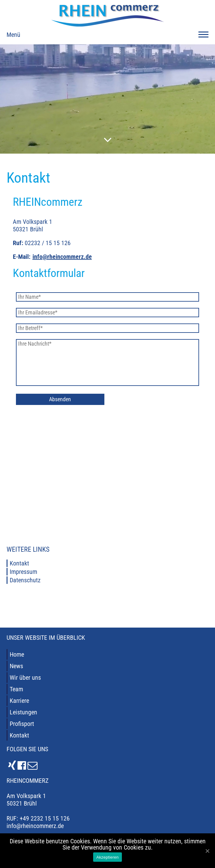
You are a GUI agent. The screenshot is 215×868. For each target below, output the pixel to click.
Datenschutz (25, 580)
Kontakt (19, 563)
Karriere (19, 701)
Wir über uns (25, 678)
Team (16, 689)
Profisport (22, 724)
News (16, 666)
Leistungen (23, 712)
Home (17, 654)
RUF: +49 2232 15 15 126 (38, 818)
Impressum (23, 572)
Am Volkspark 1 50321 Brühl (26, 800)
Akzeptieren (107, 857)
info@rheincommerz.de (62, 257)
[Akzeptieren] (207, 851)
